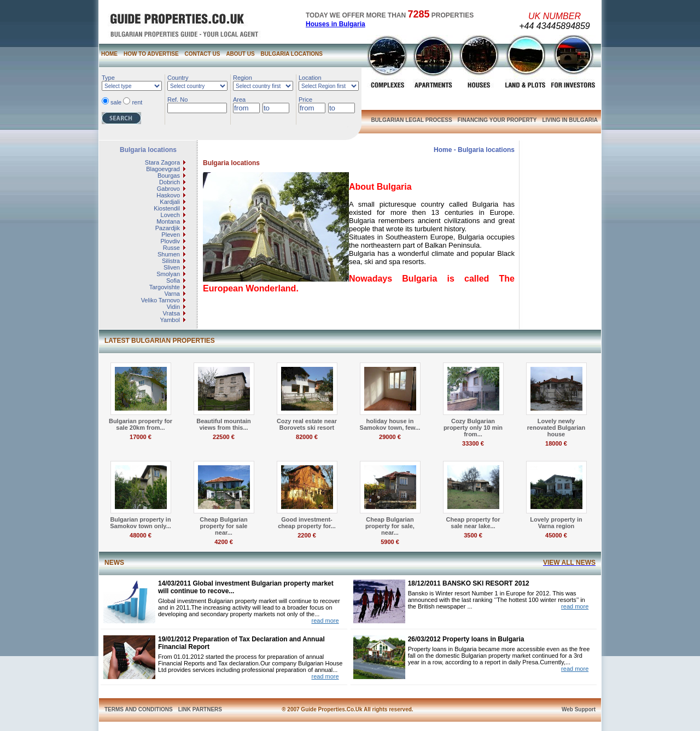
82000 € (307, 437)
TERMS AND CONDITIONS (139, 709)
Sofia (173, 280)
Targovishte (165, 287)
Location (310, 78)
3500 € (473, 535)
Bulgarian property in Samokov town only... (141, 523)
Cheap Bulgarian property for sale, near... (390, 526)
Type (108, 78)
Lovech (170, 215)
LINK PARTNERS (200, 709)
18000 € (556, 443)
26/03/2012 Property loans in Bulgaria (466, 639)
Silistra (171, 261)
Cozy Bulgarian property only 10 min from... (473, 428)
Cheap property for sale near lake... (473, 523)
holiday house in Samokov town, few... (390, 424)
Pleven (171, 235)
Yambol (170, 320)
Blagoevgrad (163, 169)
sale (116, 102)
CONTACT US (203, 54)
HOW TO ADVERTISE (151, 54)
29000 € (390, 437)
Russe (171, 248)
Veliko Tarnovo (161, 300)
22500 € (224, 437)
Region (243, 78)
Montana (168, 221)
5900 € (390, 542)
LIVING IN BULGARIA (570, 120)
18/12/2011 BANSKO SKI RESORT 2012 (469, 583)
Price (305, 100)
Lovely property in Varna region (556, 523)
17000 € (141, 437)
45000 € (556, 535)
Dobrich (170, 182)
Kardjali (170, 202)
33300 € (473, 443)
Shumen (169, 254)
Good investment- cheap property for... (307, 523)
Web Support (579, 709)
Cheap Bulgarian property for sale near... (223, 526)
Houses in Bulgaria (336, 24)
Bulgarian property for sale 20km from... (141, 424)
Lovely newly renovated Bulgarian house (556, 428)
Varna (172, 294)
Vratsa (171, 313)
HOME (109, 54)
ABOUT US (240, 54)
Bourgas (169, 176)
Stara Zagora (162, 162)
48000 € (141, 535)
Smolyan (168, 274)
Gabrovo (168, 189)
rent (137, 102)
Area (239, 100)
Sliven (172, 267)
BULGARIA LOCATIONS (292, 54)
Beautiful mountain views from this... (224, 424)
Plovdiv (170, 241)
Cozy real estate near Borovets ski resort (307, 424)
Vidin (173, 307)
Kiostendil (167, 208)
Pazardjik (168, 228)
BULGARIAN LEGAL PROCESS (411, 120)
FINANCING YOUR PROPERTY (497, 120)
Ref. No (177, 100)
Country (178, 78)
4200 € (224, 542)
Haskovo (168, 195)
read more (325, 621)
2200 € (307, 535)
